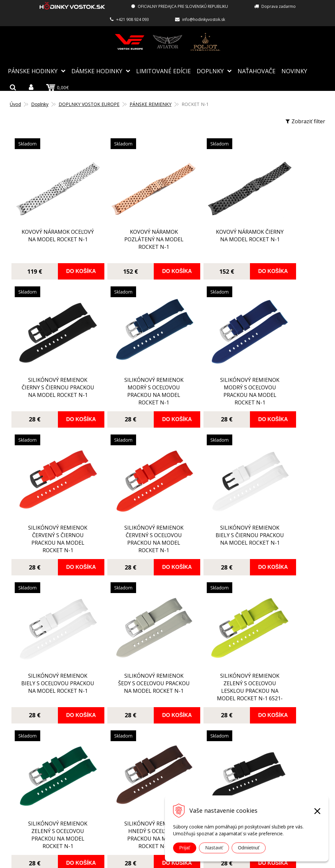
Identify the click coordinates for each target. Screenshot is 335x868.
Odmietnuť (249, 848)
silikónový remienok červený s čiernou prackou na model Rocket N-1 (206, 359)
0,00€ (57, 87)
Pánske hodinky (33, 70)
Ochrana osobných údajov (153, 791)
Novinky (294, 70)
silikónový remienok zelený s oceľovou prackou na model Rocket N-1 (49, 620)
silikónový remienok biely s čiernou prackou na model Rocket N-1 (49, 489)
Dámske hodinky (97, 70)
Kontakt (131, 800)
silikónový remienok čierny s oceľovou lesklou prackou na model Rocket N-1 (206, 620)
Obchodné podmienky (148, 781)
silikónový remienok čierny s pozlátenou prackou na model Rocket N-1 (285, 602)
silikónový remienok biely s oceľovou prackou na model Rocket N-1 (128, 489)
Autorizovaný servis (145, 743)
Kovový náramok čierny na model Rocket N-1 (206, 222)
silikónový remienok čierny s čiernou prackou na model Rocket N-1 (285, 229)
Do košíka (68, 254)
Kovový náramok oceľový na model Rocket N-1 (49, 222)
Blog (127, 724)
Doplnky (210, 70)
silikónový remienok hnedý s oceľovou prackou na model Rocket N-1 (128, 620)
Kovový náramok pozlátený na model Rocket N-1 (128, 222)
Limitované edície (163, 70)
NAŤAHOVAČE (256, 70)
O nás (128, 734)
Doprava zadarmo (279, 6)
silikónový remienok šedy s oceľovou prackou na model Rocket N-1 (206, 489)
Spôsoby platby (140, 753)
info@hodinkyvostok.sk (204, 19)
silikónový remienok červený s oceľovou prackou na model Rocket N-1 (285, 359)
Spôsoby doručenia (145, 762)
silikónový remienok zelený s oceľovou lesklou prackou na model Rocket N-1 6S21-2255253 (285, 493)
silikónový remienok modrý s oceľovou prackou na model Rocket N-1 (49, 359)
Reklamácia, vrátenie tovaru (155, 772)
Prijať (185, 848)
